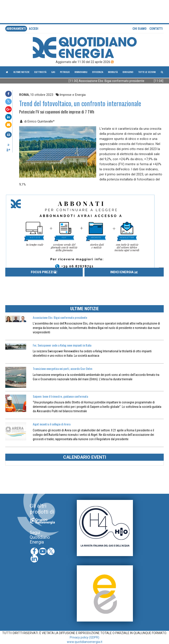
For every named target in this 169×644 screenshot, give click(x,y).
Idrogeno (128, 72)
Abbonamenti (16, 29)
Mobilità (113, 72)
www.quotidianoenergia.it (85, 642)
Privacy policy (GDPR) (84, 637)
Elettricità (40, 72)
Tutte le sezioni (147, 72)
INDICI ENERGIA (124, 272)
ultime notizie (21, 72)
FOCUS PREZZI (44, 272)
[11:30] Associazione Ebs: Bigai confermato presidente (110, 81)
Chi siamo (140, 29)
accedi (34, 29)
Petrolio (65, 72)
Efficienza (98, 72)
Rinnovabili (81, 72)
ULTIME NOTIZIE (84, 309)
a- (9, 144)
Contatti (156, 29)
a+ (8, 149)
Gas (53, 72)
